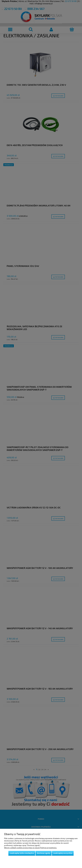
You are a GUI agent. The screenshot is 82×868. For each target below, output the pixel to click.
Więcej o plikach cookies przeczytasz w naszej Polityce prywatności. (30, 848)
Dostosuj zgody (44, 853)
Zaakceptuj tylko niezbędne (22, 853)
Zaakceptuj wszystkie (63, 853)
